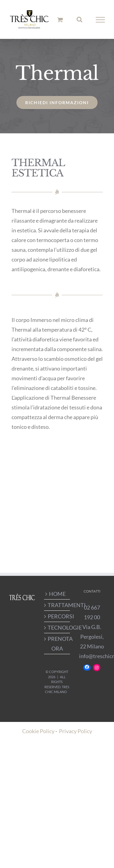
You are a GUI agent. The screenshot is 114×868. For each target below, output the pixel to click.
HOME (57, 594)
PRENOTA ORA (57, 644)
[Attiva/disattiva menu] (100, 20)
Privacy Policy (76, 731)
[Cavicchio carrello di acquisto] (60, 20)
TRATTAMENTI (57, 605)
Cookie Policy (38, 731)
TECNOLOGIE (57, 627)
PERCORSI (57, 616)
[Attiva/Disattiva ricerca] (79, 19)
